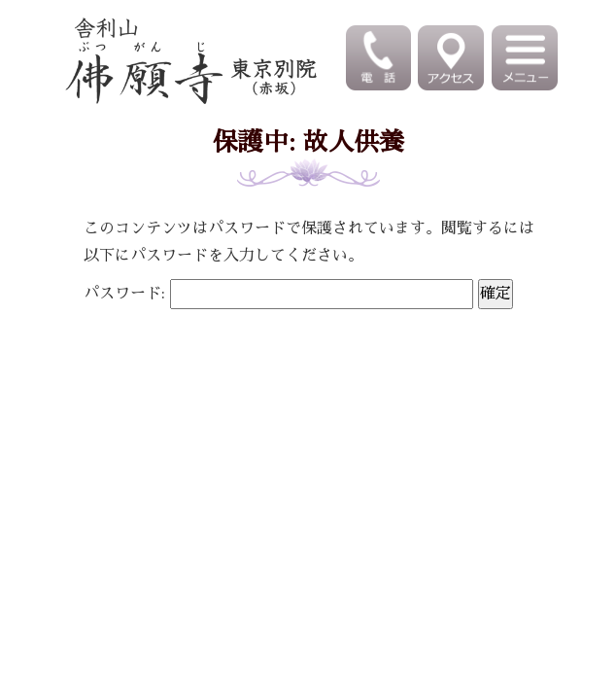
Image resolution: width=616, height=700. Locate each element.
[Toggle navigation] (526, 58)
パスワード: (278, 294)
